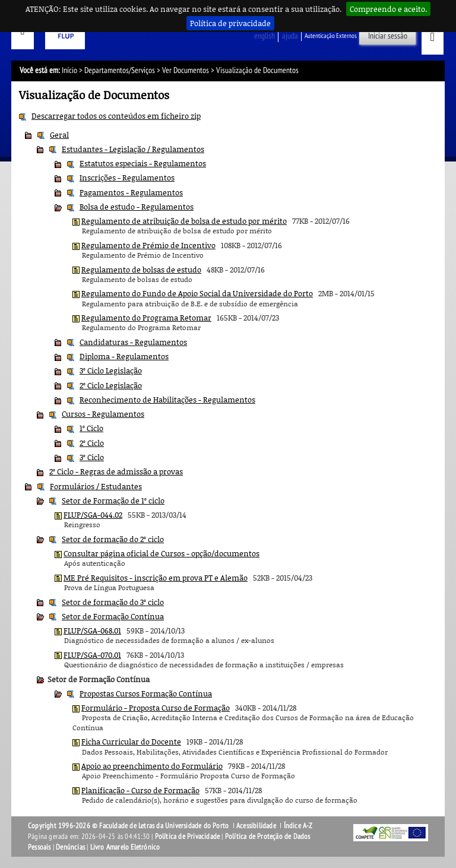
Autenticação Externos (331, 36)
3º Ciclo (92, 457)
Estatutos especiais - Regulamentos (143, 163)
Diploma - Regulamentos (124, 356)
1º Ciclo (91, 428)
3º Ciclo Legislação (111, 370)
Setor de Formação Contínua (113, 616)
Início (69, 70)
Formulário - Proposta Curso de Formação (156, 708)
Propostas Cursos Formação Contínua (146, 693)
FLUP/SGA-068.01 (92, 631)
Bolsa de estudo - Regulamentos (137, 207)
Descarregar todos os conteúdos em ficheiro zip (116, 116)
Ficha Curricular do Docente (131, 742)
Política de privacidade (230, 23)
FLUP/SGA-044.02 (93, 515)
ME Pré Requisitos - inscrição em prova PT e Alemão (156, 578)
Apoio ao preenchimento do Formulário (152, 766)
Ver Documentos (186, 70)
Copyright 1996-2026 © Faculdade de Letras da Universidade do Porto (129, 826)
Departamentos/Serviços (120, 70)
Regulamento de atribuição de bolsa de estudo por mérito (184, 221)
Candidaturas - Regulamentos (133, 342)
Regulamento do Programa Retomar (146, 318)
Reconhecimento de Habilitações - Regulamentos (167, 400)
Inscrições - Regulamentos (127, 178)
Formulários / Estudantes (96, 486)
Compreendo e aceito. (388, 9)
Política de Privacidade (188, 837)
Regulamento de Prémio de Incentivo (148, 245)
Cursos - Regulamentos (103, 414)
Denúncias (70, 847)
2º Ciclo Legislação (111, 385)
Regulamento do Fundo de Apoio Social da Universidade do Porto (197, 293)
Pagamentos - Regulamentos (131, 192)
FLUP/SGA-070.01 (92, 655)
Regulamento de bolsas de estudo (141, 270)
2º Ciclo (92, 443)
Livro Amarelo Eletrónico (125, 847)
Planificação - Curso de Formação (140, 790)
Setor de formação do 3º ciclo (113, 602)
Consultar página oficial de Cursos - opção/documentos (161, 553)
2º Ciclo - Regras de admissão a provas (116, 471)
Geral (59, 135)
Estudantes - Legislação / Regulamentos (133, 149)
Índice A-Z (298, 826)
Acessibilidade (256, 826)
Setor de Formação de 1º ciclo (113, 500)
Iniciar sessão (388, 36)
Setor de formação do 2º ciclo (113, 539)
